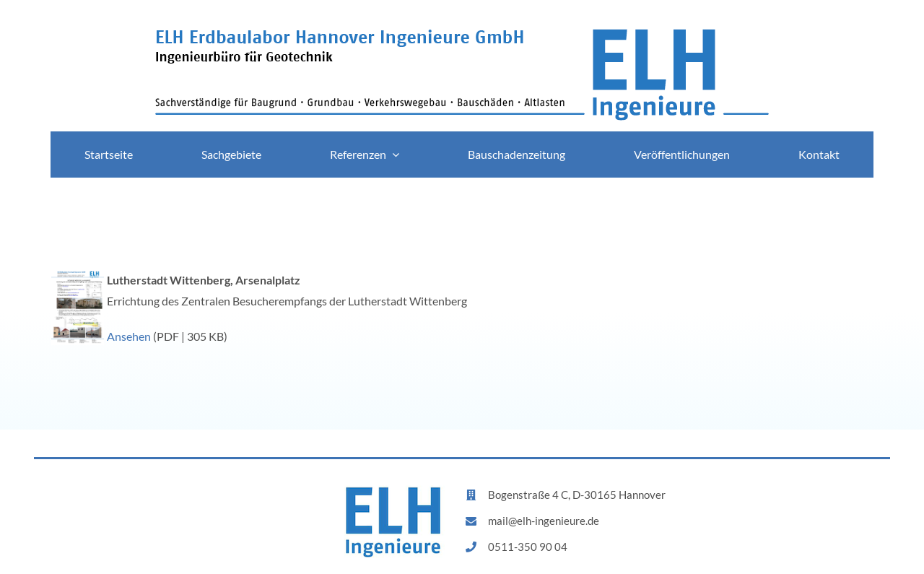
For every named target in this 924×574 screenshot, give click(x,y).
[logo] (462, 34)
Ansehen (129, 336)
